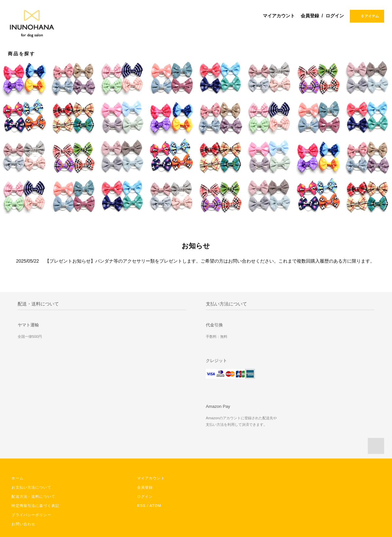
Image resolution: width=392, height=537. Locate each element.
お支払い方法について (31, 487)
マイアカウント (279, 16)
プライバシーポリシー (31, 515)
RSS (141, 506)
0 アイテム (366, 16)
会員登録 (310, 16)
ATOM (155, 506)
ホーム (17, 478)
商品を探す (25, 53)
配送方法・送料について (33, 496)
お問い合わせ (23, 524)
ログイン (335, 16)
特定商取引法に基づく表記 (35, 506)
